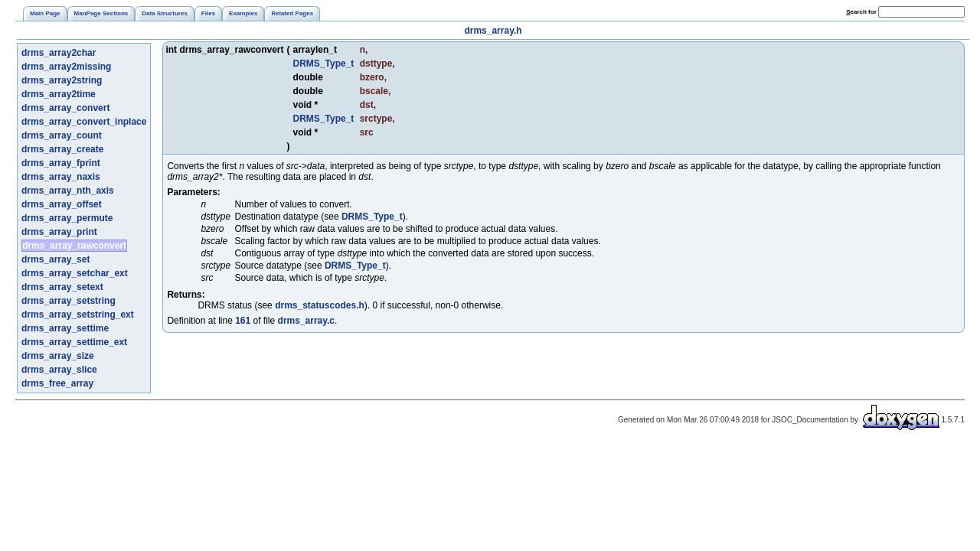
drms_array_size (58, 356)
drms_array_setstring (69, 301)
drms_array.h (493, 31)
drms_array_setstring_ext (78, 315)
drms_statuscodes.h (320, 305)
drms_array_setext (62, 287)
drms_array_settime (65, 328)
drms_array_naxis (61, 177)
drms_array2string (62, 80)
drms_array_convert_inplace (84, 122)
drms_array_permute (67, 218)
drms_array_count (62, 135)
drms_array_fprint (61, 163)
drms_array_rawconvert (74, 246)
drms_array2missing (66, 67)
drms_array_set (56, 259)
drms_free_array (57, 383)
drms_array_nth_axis (68, 191)
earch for (861, 12)
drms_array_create (62, 149)
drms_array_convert (65, 108)
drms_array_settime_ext (74, 342)
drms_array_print (59, 232)
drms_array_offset (62, 204)
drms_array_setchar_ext (75, 273)
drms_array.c (307, 321)
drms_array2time (59, 94)
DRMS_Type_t (324, 64)
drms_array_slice (59, 370)
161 (243, 321)
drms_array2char (59, 53)
